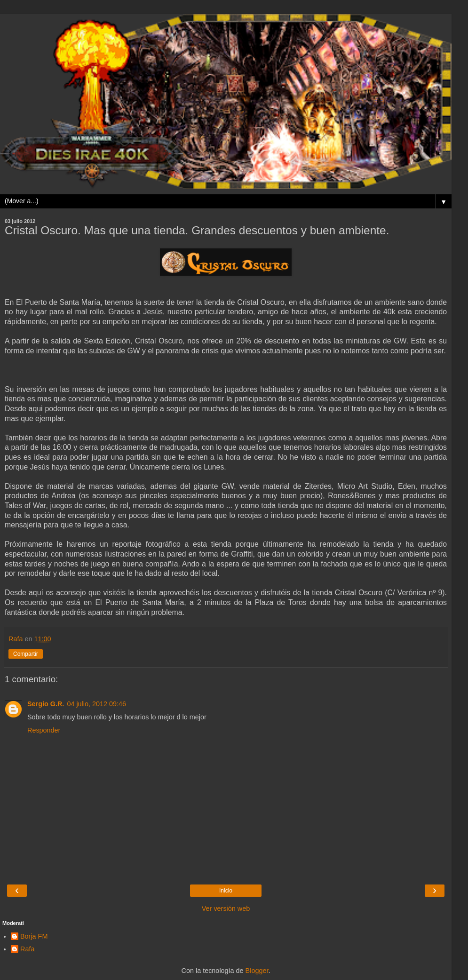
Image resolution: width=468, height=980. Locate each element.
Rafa (27, 949)
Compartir (26, 654)
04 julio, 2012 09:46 (96, 704)
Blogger (257, 971)
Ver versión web (226, 908)
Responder (44, 730)
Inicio (226, 891)
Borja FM (34, 936)
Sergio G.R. (46, 704)
